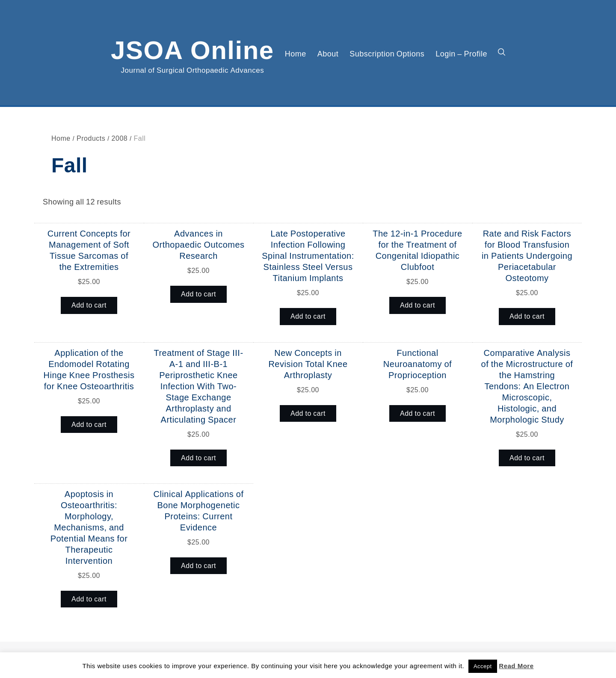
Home (296, 53)
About (328, 53)
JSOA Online (192, 48)
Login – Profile (461, 53)
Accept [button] (483, 666)
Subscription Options (387, 53)
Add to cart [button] (89, 305)
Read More (516, 666)
